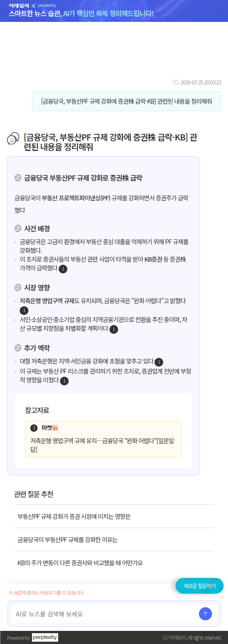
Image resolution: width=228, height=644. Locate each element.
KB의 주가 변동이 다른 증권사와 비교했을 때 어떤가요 (80, 563)
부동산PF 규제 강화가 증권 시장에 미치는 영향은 (74, 516)
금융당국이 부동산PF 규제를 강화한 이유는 (67, 539)
